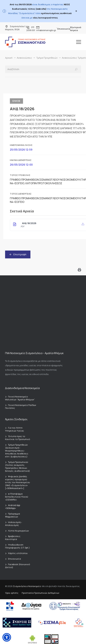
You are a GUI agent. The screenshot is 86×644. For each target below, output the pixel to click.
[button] (7, 637)
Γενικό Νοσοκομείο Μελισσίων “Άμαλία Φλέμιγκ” (20, 398)
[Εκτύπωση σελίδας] (79, 270)
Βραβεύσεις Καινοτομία (13, 538)
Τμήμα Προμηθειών (47, 58)
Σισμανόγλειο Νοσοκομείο (27, 586)
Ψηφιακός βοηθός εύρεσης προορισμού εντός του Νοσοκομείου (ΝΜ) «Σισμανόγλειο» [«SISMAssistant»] (18, 482)
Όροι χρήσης (12, 593)
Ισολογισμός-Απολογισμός (13, 524)
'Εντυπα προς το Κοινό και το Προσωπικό (18, 438)
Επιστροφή (18, 254)
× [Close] (76, 11)
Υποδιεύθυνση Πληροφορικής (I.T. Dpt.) (17, 546)
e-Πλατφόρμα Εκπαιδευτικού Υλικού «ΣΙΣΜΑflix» (17, 497)
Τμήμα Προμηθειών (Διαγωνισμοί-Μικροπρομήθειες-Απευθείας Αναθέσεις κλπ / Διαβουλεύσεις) (17, 451)
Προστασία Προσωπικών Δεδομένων (41, 593)
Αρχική (9, 58)
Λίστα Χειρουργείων (18, 531)
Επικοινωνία (64, 29)
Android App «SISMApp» (13, 507)
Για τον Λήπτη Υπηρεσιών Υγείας (15, 429)
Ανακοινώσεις (24, 58)
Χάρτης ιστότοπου (18, 553)
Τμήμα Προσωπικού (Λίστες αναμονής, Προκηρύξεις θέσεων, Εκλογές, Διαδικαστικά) (18, 466)
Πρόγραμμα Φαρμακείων (12, 515)
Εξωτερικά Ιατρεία (76, 29)
